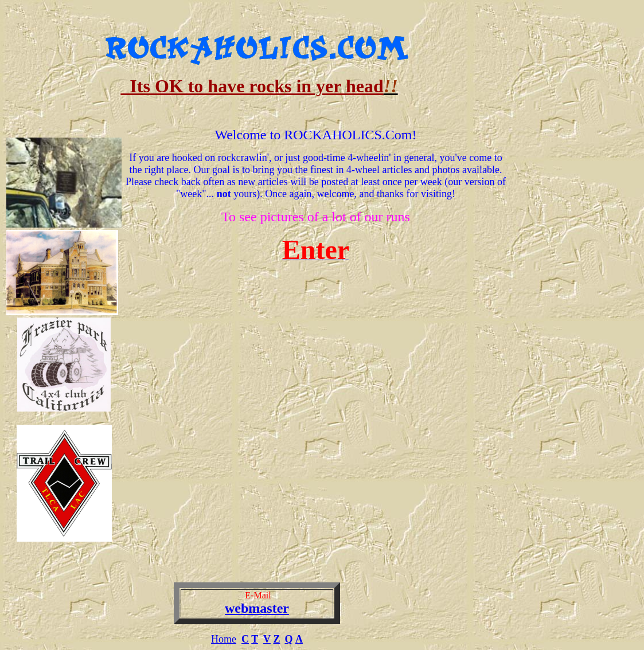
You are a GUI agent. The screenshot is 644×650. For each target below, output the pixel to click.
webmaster (257, 608)
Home (224, 639)
